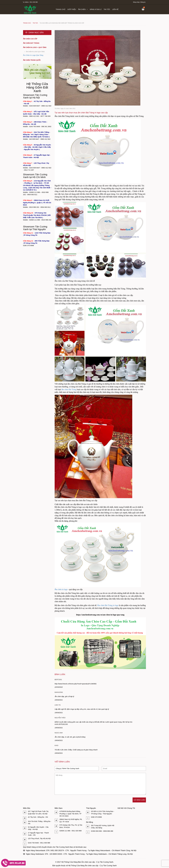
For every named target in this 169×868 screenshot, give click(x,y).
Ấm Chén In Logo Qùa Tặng (35, 52)
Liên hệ (115, 9)
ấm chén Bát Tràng (69, 389)
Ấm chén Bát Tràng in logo (108, 605)
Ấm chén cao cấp (30, 39)
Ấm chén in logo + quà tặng (35, 47)
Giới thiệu (72, 9)
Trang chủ (61, 9)
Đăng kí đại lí (96, 9)
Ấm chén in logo (61, 589)
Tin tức (107, 9)
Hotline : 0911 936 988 (30, 2)
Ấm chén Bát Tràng (31, 43)
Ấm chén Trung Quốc (32, 60)
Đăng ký (143, 2)
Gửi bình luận (139, 800)
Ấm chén (83, 9)
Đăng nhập (136, 2)
